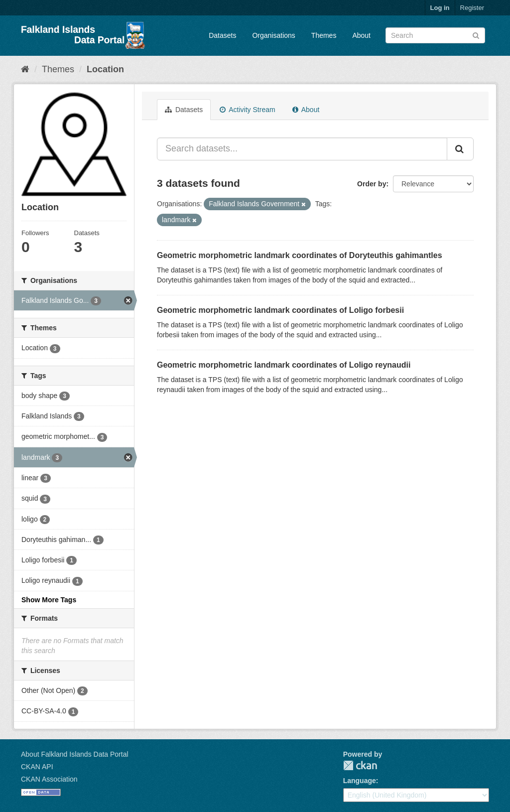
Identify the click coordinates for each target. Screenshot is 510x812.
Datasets (222, 35)
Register (472, 8)
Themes (324, 35)
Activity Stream (247, 110)
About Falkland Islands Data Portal (75, 754)
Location (105, 69)
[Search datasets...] (302, 149)
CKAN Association (49, 779)
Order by (372, 184)
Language (360, 781)
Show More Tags (49, 600)
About (361, 35)
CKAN (360, 765)
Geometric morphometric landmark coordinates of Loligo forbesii (280, 310)
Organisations (273, 35)
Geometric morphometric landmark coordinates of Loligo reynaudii (284, 365)
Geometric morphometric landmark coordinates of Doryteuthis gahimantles (300, 255)
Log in (440, 8)
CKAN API (37, 767)
